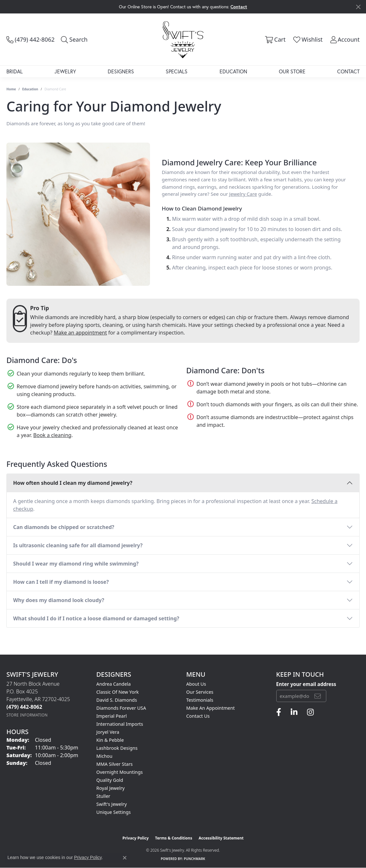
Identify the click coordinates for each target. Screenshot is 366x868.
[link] (30, 39)
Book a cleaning (52, 435)
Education (30, 89)
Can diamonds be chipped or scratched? (64, 527)
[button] (74, 39)
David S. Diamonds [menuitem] (117, 700)
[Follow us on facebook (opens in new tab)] (279, 712)
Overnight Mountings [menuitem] (120, 772)
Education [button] (233, 71)
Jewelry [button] (65, 71)
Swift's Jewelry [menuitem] (112, 804)
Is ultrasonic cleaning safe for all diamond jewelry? (78, 545)
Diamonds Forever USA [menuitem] (121, 708)
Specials (177, 71)
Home (11, 89)
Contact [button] (239, 7)
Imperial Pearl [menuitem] (112, 716)
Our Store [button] (292, 71)
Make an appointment (80, 333)
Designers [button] (121, 71)
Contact (348, 71)
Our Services (200, 692)
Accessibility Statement (221, 838)
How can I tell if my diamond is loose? (61, 582)
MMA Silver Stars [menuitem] (115, 764)
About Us (196, 684)
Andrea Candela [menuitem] (114, 684)
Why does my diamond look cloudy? (59, 600)
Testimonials (200, 700)
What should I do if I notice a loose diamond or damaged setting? (96, 618)
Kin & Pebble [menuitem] (110, 740)
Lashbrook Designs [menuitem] (117, 748)
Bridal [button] (15, 71)
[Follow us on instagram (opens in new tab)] (310, 712)
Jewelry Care (243, 194)
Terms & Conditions (174, 838)
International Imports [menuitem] (120, 724)
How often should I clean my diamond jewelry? (73, 483)
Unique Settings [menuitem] (114, 812)
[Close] (358, 7)
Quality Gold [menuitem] (110, 780)
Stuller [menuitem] (103, 796)
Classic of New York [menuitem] (118, 692)
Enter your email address (306, 684)
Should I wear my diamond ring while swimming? (76, 564)
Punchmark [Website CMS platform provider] (195, 859)
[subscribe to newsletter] (318, 696)
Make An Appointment (211, 708)
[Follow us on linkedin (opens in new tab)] (294, 712)
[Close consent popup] (125, 858)
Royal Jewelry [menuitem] (111, 788)
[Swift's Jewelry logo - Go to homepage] (183, 39)
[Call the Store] (24, 707)
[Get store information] (27, 715)
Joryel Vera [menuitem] (108, 732)
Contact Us (198, 716)
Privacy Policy (136, 838)
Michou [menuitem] (104, 756)
